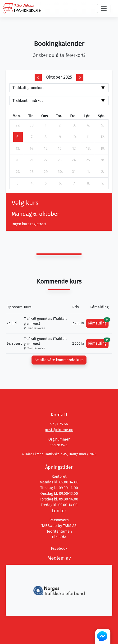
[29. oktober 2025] (46, 172)
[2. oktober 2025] (60, 125)
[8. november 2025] (88, 183)
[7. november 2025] (74, 183)
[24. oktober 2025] (74, 160)
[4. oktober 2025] (88, 125)
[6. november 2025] (60, 183)
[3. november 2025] (18, 183)
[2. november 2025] (103, 172)
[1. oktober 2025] (46, 125)
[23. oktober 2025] (60, 160)
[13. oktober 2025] (18, 149)
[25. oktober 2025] (88, 160)
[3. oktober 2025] (74, 125)
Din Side (59, 537)
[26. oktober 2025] (103, 160)
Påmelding (98, 322)
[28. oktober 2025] (32, 172)
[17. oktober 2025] (74, 149)
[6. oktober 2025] (18, 137)
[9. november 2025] (103, 183)
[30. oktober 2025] (60, 172)
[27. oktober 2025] (18, 172)
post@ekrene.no (59, 430)
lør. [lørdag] (87, 116)
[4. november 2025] (32, 183)
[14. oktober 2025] (32, 149)
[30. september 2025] (32, 125)
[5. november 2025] (46, 183)
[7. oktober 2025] (32, 137)
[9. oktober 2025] (60, 137)
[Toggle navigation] (104, 9)
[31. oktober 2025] (74, 172)
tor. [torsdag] (59, 116)
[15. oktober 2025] (46, 149)
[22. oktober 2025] (46, 160)
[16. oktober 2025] (60, 149)
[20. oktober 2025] (18, 160)
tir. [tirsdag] (31, 116)
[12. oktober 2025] (103, 137)
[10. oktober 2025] (74, 137)
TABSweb (49, 526)
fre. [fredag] (73, 116)
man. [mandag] (17, 116)
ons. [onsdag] (45, 116)
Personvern (59, 520)
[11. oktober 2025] (88, 137)
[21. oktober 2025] (32, 160)
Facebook (59, 548)
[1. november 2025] (88, 172)
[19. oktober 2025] (103, 149)
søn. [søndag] (102, 116)
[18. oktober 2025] (88, 149)
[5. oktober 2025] (103, 125)
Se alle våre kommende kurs (59, 360)
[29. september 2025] (18, 125)
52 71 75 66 (59, 424)
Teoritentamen (59, 531)
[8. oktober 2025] (46, 137)
